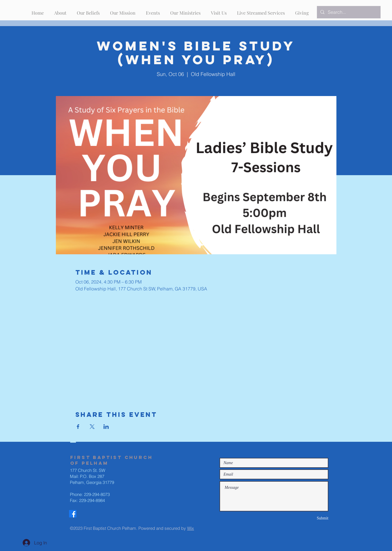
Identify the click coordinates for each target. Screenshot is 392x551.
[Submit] (308, 518)
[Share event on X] (92, 427)
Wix (191, 528)
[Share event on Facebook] (78, 427)
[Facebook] (73, 514)
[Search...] (348, 12)
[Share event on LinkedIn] (106, 427)
